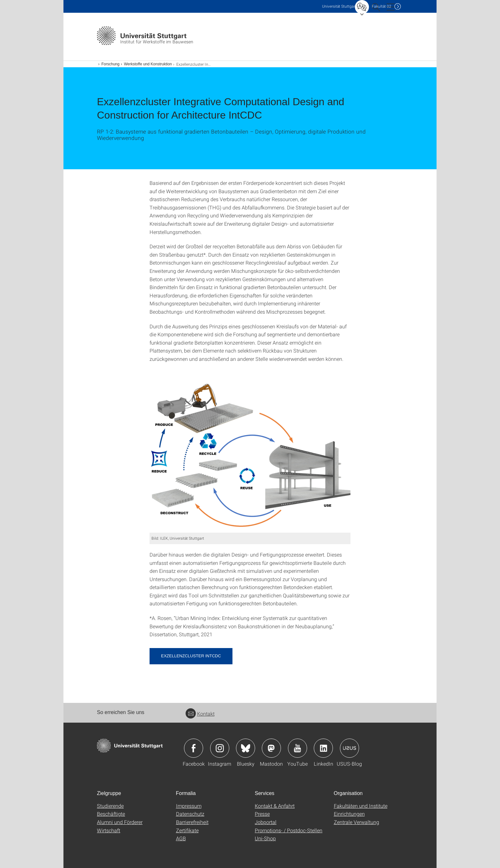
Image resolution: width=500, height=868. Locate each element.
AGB (181, 838)
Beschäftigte (111, 814)
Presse (262, 814)
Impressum (189, 806)
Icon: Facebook (194, 748)
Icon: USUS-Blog (349, 748)
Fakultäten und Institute (361, 806)
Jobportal (266, 822)
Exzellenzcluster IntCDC (191, 656)
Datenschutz (190, 814)
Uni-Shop (265, 838)
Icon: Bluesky (246, 748)
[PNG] (250, 458)
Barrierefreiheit (192, 822)
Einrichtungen (349, 814)
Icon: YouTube (298, 748)
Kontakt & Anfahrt (275, 806)
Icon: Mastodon (271, 748)
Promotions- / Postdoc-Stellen (289, 830)
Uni (339, 6)
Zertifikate (187, 830)
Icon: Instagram (220, 748)
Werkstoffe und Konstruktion (148, 64)
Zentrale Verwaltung (357, 822)
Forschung (110, 64)
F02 (382, 6)
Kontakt (200, 714)
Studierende (110, 806)
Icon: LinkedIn (323, 748)
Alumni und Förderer (120, 822)
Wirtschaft (109, 830)
